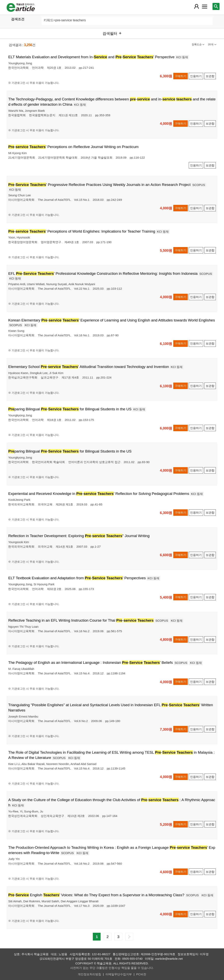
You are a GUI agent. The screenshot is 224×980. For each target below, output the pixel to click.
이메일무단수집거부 (119, 974)
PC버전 (141, 974)
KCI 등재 (182, 57)
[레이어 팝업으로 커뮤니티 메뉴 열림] (205, 6)
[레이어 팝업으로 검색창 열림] (216, 6)
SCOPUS (199, 185)
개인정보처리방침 (89, 974)
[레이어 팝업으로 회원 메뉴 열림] (196, 6)
